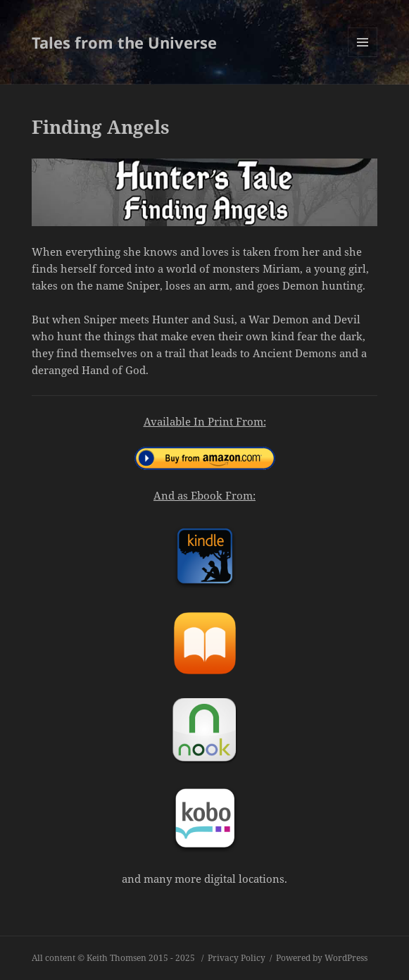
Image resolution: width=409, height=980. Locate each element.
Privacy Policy (237, 958)
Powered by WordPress (322, 958)
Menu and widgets (363, 57)
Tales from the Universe (124, 42)
